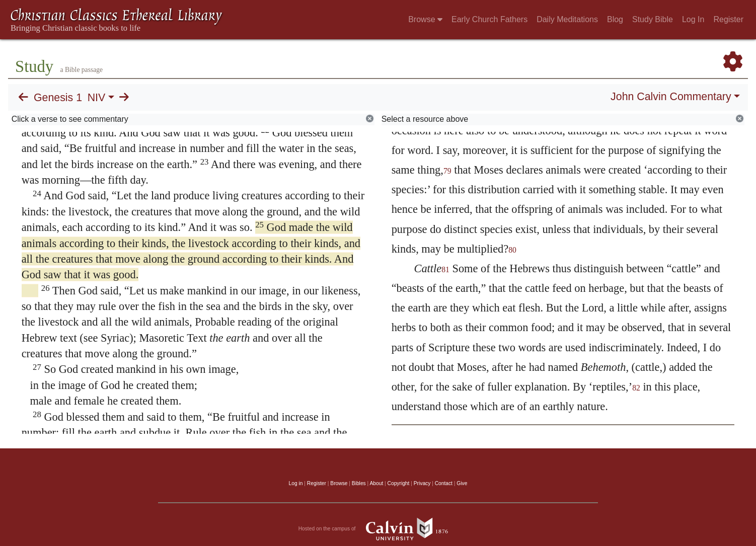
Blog (615, 19)
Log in (296, 483)
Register (728, 19)
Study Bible (653, 19)
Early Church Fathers (489, 19)
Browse (425, 19)
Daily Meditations (567, 19)
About (376, 483)
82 (636, 388)
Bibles (359, 483)
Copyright (399, 483)
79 (447, 171)
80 (512, 250)
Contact (444, 483)
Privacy (422, 483)
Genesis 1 (58, 98)
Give (462, 483)
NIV (97, 98)
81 (445, 269)
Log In (693, 19)
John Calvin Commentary (671, 97)
